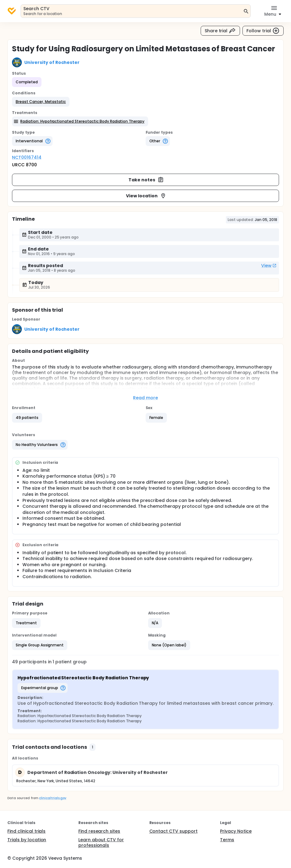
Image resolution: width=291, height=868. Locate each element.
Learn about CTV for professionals (101, 842)
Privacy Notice (236, 831)
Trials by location (27, 840)
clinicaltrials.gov (53, 798)
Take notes (146, 180)
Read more (145, 398)
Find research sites (99, 831)
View (269, 266)
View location (146, 196)
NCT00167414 (27, 157)
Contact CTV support (173, 831)
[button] (41, 102)
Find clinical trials (26, 831)
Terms (227, 840)
